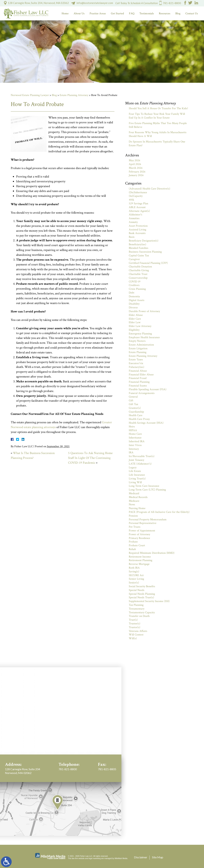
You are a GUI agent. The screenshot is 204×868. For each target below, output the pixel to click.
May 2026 (135, 160)
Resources (165, 13)
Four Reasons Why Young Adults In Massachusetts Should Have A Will (158, 134)
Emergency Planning (140, 334)
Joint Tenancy (136, 460)
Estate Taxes (136, 360)
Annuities (134, 218)
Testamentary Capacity (142, 612)
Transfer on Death (139, 616)
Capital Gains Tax (139, 256)
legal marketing (95, 858)
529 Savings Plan (138, 204)
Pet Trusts (135, 527)
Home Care (135, 434)
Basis (132, 237)
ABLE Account (137, 207)
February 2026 (137, 172)
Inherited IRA (137, 441)
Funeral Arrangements (142, 393)
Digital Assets (137, 300)
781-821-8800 (172, 3)
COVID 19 (135, 282)
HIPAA (133, 430)
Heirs (132, 427)
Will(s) (133, 638)
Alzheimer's (135, 215)
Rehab (132, 549)
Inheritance (135, 438)
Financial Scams (138, 386)
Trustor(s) (135, 627)
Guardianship (136, 412)
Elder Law (135, 322)
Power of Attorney (139, 534)
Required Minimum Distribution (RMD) (152, 553)
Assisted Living (137, 230)
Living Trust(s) (137, 479)
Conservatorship (138, 278)
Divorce (133, 308)
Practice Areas (98, 13)
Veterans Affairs (138, 631)
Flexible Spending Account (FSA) (148, 389)
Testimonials (147, 13)
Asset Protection (138, 226)
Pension (133, 516)
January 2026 (136, 175)
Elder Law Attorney (140, 326)
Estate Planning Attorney (74, 95)
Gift (131, 400)
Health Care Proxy (139, 419)
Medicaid (134, 493)
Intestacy (134, 449)
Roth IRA (134, 568)
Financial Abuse (138, 371)
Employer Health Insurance (144, 337)
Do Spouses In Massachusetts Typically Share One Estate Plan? (157, 144)
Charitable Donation (140, 267)
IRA (131, 453)
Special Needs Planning (142, 594)
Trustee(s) (135, 624)
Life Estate (135, 471)
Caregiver (134, 259)
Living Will (135, 482)
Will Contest (136, 635)
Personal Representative (143, 523)
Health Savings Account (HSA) (146, 423)
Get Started (117, 13)
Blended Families (139, 248)
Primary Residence (139, 538)
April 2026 (135, 164)
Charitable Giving (139, 270)
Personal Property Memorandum (148, 520)
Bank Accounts (137, 233)
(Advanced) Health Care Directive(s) (149, 189)
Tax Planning (136, 605)
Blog (178, 13)
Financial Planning (139, 382)
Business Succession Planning (145, 252)
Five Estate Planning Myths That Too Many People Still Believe (158, 125)
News (132, 505)
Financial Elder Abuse (141, 375)
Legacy (133, 468)
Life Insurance (137, 475)
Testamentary (137, 609)
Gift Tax (133, 404)
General (133, 397)
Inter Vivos (135, 445)
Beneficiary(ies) (137, 244)
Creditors (134, 285)
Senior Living (136, 579)
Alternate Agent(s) (139, 211)
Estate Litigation (138, 348)
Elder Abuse (136, 315)
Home (65, 13)
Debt (132, 293)
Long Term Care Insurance (144, 486)
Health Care (136, 415)
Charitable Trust (138, 274)
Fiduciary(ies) (136, 367)
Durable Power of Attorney (144, 311)
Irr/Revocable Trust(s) (142, 456)
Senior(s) (134, 583)
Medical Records (138, 497)
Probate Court (137, 545)
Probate (133, 542)
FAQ (132, 13)
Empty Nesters (137, 341)
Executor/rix (136, 363)
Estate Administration (141, 345)
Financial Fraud (138, 378)
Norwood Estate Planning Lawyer (30, 95)
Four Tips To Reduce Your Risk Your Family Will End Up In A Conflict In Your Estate (157, 116)
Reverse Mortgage (139, 564)
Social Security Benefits (142, 586)
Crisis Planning (137, 289)
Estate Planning (138, 352)
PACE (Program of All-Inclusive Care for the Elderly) (159, 512)
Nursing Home (137, 508)
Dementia (134, 296)
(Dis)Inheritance (138, 192)
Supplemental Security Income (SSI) (149, 601)
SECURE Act (136, 575)
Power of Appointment (142, 531)
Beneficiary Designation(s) (144, 241)
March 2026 (136, 168)
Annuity (133, 222)
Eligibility (134, 330)
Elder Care (135, 319)
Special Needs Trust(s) (141, 597)
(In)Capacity (136, 196)
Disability (134, 304)
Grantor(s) (135, 408)
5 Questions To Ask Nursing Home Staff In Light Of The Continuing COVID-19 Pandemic (90, 458)
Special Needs (137, 590)
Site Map (158, 857)
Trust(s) (133, 620)
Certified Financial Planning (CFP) (148, 263)
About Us (79, 13)
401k (131, 200)
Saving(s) (134, 572)
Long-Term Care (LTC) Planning (147, 490)
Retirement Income (140, 557)
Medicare (134, 501)
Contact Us (192, 13)
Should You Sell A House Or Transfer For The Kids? (158, 108)
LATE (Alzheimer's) (140, 464)
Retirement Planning (141, 560)
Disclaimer (141, 857)
